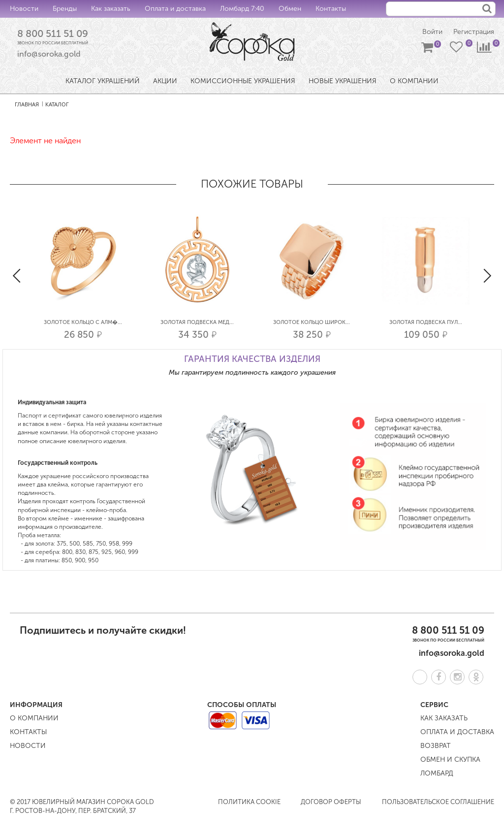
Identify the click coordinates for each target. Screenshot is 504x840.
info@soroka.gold (49, 54)
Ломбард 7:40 (242, 9)
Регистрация (474, 32)
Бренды (65, 9)
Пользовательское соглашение (438, 802)
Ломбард (437, 773)
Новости (24, 9)
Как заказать (111, 9)
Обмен (290, 9)
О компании (34, 718)
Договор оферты (331, 802)
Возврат (436, 746)
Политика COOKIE (249, 802)
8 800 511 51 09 (53, 33)
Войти (432, 32)
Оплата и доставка (175, 9)
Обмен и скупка (450, 759)
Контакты (331, 9)
